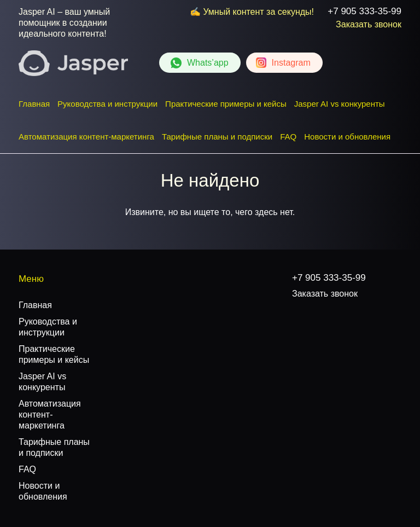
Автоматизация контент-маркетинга (86, 137)
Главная (34, 104)
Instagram (291, 63)
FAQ (288, 137)
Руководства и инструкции (107, 104)
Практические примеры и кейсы (226, 104)
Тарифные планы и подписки (217, 137)
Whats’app (208, 63)
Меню (31, 279)
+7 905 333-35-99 (364, 11)
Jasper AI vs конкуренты (340, 104)
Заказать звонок (369, 24)
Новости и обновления (347, 137)
